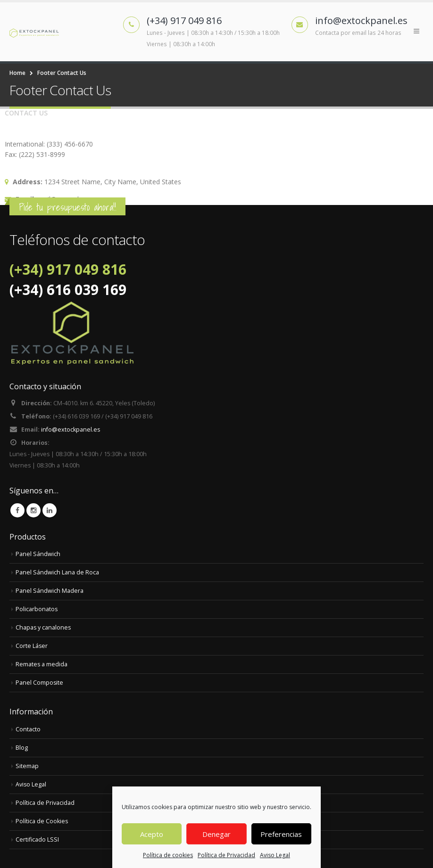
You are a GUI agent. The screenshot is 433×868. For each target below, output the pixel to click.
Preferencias (281, 834)
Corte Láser (32, 646)
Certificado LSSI (37, 839)
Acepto (152, 834)
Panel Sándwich (38, 554)
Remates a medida (42, 664)
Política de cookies (168, 855)
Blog (22, 748)
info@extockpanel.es (71, 430)
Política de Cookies (42, 821)
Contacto (28, 729)
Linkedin (50, 510)
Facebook (17, 510)
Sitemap (27, 766)
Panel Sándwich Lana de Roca (57, 572)
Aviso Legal (275, 855)
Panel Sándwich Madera (50, 591)
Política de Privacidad (226, 855)
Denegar (216, 834)
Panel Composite (40, 683)
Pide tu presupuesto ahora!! (67, 207)
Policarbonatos (37, 609)
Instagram (33, 510)
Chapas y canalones (44, 627)
